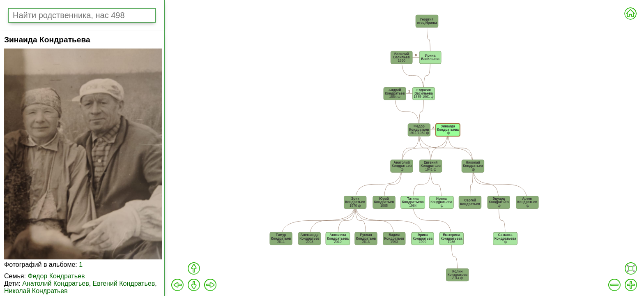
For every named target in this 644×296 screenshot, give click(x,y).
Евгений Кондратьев (124, 283)
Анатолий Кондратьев (55, 283)
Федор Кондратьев (56, 276)
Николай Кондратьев (36, 291)
